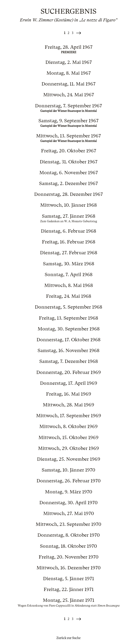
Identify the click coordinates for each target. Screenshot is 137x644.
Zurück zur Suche (68, 638)
